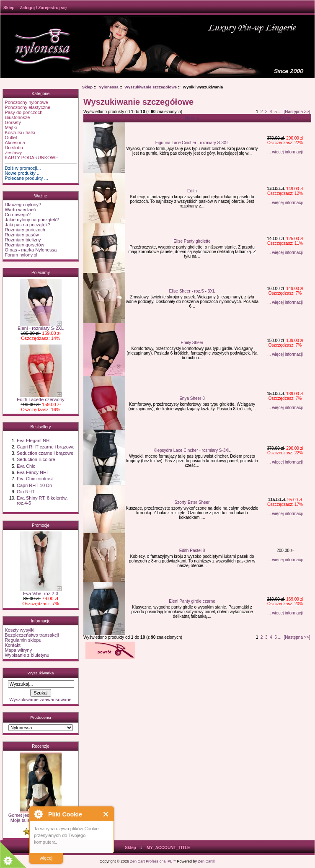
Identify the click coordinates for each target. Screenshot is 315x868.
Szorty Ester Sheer (192, 502)
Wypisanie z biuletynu (27, 655)
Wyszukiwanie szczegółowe (151, 87)
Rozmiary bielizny (23, 240)
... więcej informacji (285, 152)
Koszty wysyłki (19, 630)
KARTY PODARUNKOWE (31, 158)
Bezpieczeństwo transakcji (32, 635)
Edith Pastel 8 (192, 551)
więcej (46, 858)
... (279, 112)
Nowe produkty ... (23, 173)
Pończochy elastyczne (27, 107)
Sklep (9, 8)
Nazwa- (192, 118)
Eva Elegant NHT (35, 440)
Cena (285, 118)
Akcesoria (15, 143)
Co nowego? (18, 215)
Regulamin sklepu (23, 640)
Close (106, 814)
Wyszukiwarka (40, 673)
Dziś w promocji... (23, 168)
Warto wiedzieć (20, 210)
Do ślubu (14, 148)
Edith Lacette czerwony (41, 397)
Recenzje (41, 746)
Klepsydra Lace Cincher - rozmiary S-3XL (192, 450)
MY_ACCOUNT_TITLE (168, 848)
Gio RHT (26, 492)
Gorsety (13, 122)
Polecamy (41, 273)
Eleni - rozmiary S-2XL (41, 326)
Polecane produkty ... (26, 178)
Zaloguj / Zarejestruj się (43, 8)
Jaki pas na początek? (27, 225)
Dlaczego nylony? (23, 205)
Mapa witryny (18, 650)
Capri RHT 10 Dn (34, 485)
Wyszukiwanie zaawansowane (40, 700)
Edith (192, 191)
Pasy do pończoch (23, 112)
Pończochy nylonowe (26, 102)
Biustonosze (17, 117)
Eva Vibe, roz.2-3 (41, 591)
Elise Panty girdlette (192, 241)
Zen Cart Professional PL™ (153, 861)
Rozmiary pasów (22, 235)
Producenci (40, 717)
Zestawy (13, 153)
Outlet (11, 137)
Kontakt (12, 645)
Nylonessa (108, 87)
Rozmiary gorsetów (24, 245)
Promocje (41, 525)
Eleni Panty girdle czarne (192, 601)
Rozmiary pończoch (25, 230)
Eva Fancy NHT (33, 472)
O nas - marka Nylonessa (31, 250)
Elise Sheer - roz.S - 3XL (192, 291)
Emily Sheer (192, 343)
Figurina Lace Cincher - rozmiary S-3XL (192, 143)
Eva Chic (26, 466)
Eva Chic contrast (35, 479)
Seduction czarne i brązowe (45, 453)
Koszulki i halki (20, 132)
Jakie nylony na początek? (32, 220)
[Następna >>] (297, 112)
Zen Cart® (207, 861)
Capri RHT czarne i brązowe (46, 447)
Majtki (11, 127)
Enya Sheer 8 (192, 398)
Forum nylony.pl (21, 255)
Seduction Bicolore (36, 459)
